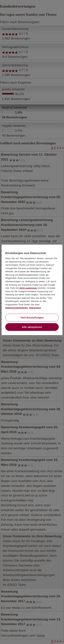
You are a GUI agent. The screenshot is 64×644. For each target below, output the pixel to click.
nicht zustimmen (28, 288)
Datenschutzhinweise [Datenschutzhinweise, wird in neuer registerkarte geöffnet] (16, 308)
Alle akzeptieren (32, 327)
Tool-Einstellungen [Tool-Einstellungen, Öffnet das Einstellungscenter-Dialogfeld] (32, 317)
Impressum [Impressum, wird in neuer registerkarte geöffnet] (35, 308)
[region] (32, 290)
